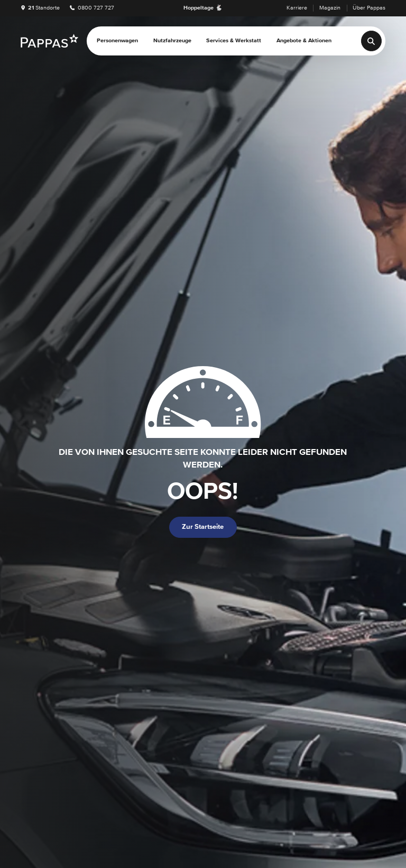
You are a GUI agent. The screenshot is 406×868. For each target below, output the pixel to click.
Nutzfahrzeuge (172, 41)
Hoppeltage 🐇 (203, 8)
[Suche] (371, 41)
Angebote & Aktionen (304, 41)
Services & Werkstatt (234, 41)
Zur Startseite (203, 527)
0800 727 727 (92, 8)
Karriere (297, 8)
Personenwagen (117, 41)
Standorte (40, 8)
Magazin (330, 8)
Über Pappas (369, 8)
